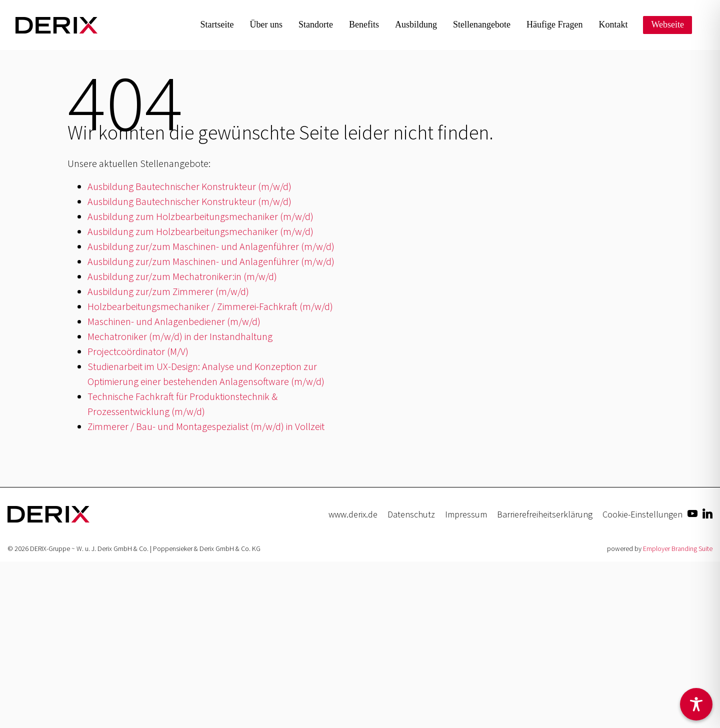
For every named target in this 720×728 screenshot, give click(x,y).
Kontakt (613, 24)
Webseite (667, 24)
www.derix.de (353, 514)
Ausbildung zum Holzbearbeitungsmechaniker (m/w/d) (200, 216)
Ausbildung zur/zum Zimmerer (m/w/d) (168, 291)
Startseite (217, 24)
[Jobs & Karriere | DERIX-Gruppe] (56, 25)
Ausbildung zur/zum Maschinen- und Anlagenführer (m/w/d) (211, 246)
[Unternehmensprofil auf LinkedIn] (707, 512)
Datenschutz (411, 514)
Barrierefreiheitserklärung (545, 514)
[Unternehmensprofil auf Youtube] (692, 512)
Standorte (316, 24)
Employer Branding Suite (678, 548)
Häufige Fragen (554, 24)
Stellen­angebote (482, 24)
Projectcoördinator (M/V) (138, 351)
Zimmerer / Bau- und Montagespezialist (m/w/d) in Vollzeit (206, 426)
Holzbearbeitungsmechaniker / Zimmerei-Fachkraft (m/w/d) (210, 306)
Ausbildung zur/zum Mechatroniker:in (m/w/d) (182, 276)
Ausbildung (416, 24)
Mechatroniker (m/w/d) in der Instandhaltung (180, 336)
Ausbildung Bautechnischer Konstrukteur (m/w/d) (189, 186)
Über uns (266, 24)
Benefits (364, 24)
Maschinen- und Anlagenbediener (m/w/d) (174, 321)
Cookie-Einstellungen (642, 514)
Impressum (466, 514)
